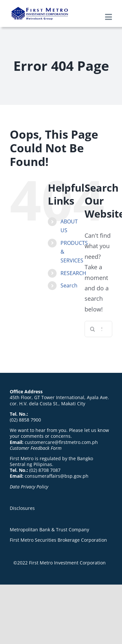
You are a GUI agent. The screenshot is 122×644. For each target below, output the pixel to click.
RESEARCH (73, 273)
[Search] (93, 329)
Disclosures (22, 508)
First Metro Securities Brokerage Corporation (58, 540)
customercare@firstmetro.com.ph (61, 442)
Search (69, 285)
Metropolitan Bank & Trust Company (49, 530)
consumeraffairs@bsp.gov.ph (57, 476)
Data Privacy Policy (29, 487)
